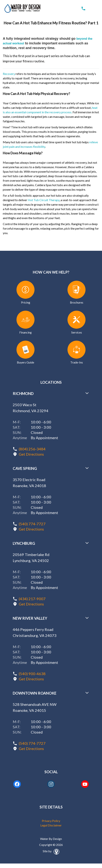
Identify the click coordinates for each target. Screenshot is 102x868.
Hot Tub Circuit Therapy (44, 200)
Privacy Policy (51, 821)
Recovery (9, 74)
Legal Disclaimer (51, 825)
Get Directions (31, 454)
